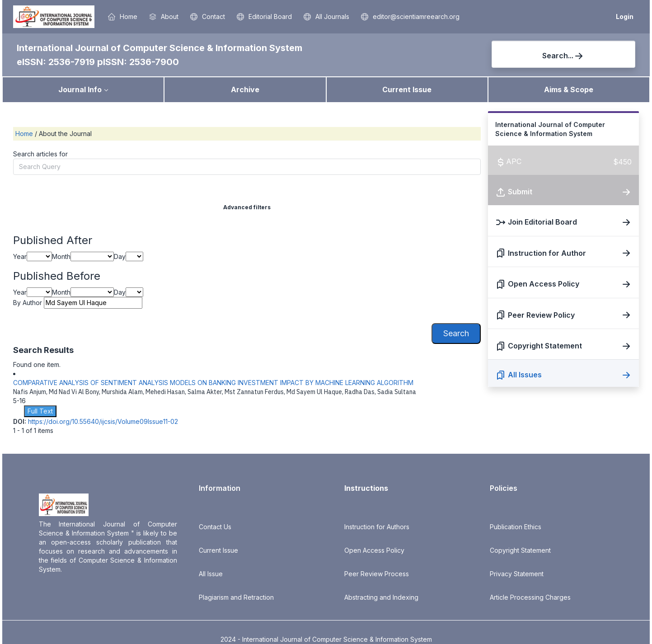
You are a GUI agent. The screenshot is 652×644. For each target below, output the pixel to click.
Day (120, 256)
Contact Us (215, 527)
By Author (28, 303)
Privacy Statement (517, 574)
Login (625, 16)
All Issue (211, 574)
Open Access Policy (374, 550)
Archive (245, 89)
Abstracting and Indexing (381, 597)
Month (61, 256)
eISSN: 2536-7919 (57, 62)
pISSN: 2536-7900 (138, 62)
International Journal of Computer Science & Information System (159, 48)
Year (20, 256)
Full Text (40, 411)
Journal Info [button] (80, 89)
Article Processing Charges (530, 597)
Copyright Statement (520, 550)
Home (25, 134)
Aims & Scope (569, 89)
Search (456, 333)
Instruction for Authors (377, 527)
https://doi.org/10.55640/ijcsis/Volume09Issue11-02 (103, 421)
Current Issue (407, 89)
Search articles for (40, 154)
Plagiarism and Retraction (236, 597)
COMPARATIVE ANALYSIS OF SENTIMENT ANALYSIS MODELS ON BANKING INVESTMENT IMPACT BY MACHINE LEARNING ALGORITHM (213, 383)
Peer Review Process (377, 574)
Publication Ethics (516, 527)
